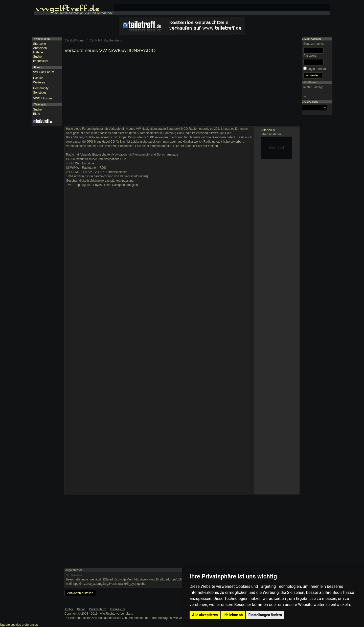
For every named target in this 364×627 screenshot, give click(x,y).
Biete (37, 114)
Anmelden (40, 48)
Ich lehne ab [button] (233, 615)
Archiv (69, 609)
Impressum (41, 61)
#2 (67, 575)
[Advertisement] (182, 91)
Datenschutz (97, 609)
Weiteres (39, 82)
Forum (38, 67)
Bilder (81, 609)
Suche (37, 110)
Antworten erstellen (80, 593)
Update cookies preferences (19, 625)
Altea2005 (268, 130)
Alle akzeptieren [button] (205, 615)
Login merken (317, 69)
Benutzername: (314, 44)
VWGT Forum (42, 98)
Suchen (38, 57)
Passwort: (310, 56)
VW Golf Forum (44, 72)
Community (41, 88)
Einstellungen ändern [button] (265, 615)
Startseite (40, 44)
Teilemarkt (40, 104)
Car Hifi (38, 78)
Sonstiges (40, 93)
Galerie (38, 52)
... (305, 96)
